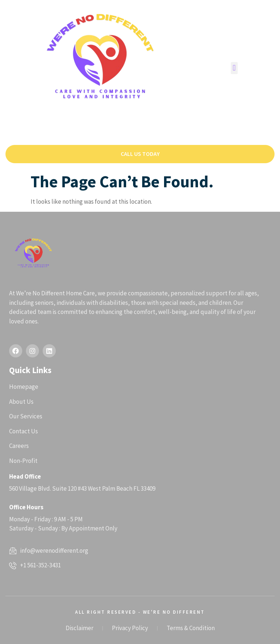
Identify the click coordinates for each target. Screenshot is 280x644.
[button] (234, 68)
